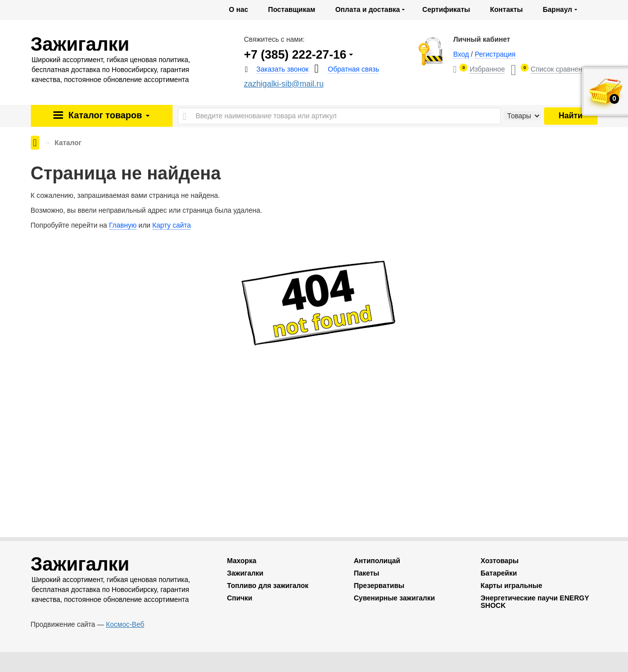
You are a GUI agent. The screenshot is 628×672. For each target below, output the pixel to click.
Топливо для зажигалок (268, 586)
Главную (123, 225)
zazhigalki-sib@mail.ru (283, 84)
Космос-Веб (125, 624)
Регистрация (495, 54)
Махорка (241, 561)
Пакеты (366, 573)
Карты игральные (511, 586)
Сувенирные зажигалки (394, 598)
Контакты (506, 9)
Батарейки (498, 573)
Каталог (107, 115)
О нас (238, 9)
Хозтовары (499, 561)
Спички (239, 598)
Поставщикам (292, 9)
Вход (461, 54)
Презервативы (379, 586)
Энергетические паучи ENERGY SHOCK (535, 602)
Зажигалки (245, 573)
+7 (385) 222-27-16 (295, 55)
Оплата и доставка (367, 9)
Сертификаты (446, 9)
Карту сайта (172, 225)
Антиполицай (377, 561)
